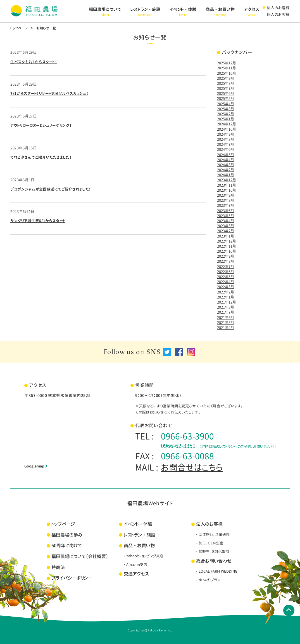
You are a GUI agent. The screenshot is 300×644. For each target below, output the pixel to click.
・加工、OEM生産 (209, 543)
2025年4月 (226, 104)
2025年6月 (226, 93)
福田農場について (105, 12)
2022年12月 (227, 241)
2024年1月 (226, 175)
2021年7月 (226, 312)
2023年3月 (226, 226)
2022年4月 (226, 282)
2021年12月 (227, 302)
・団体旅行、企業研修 (212, 534)
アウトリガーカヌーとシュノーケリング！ (41, 125)
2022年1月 (226, 297)
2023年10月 (227, 190)
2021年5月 (226, 323)
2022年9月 (226, 256)
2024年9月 (226, 134)
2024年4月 (226, 160)
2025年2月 (226, 114)
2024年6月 (226, 149)
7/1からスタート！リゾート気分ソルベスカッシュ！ (49, 93)
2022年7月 (226, 267)
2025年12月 (227, 63)
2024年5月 (226, 155)
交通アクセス (136, 574)
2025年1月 (226, 119)
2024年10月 (227, 129)
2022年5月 (226, 277)
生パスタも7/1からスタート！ (34, 62)
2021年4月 (226, 328)
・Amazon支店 (135, 565)
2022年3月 (226, 287)
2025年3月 (226, 109)
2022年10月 (227, 251)
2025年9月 (226, 78)
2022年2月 (226, 292)
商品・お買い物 (220, 12)
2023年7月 (226, 205)
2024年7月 (226, 144)
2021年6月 (226, 318)
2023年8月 (226, 200)
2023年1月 (226, 236)
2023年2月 (226, 231)
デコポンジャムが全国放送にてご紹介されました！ (51, 189)
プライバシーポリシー (72, 578)
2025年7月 (226, 88)
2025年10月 (227, 73)
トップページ (19, 28)
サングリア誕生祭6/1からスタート (38, 221)
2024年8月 (226, 139)
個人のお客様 (278, 14)
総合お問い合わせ (214, 561)
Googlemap (34, 466)
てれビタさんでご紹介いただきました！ (41, 157)
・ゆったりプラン (208, 580)
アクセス (252, 12)
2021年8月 (226, 307)
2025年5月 (226, 98)
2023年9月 (226, 195)
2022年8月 (226, 261)
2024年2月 (226, 170)
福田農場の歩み (67, 535)
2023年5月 (226, 216)
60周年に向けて (67, 546)
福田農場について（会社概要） (80, 556)
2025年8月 (226, 83)
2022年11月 (227, 246)
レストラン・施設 (145, 12)
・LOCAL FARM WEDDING (216, 571)
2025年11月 (227, 68)
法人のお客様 (278, 8)
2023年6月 (226, 211)
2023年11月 (227, 185)
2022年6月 (226, 272)
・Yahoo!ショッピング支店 (143, 556)
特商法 (58, 567)
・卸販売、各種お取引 (212, 552)
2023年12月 (227, 180)
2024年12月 (227, 124)
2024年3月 (226, 165)
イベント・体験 (183, 12)
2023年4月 (226, 221)
